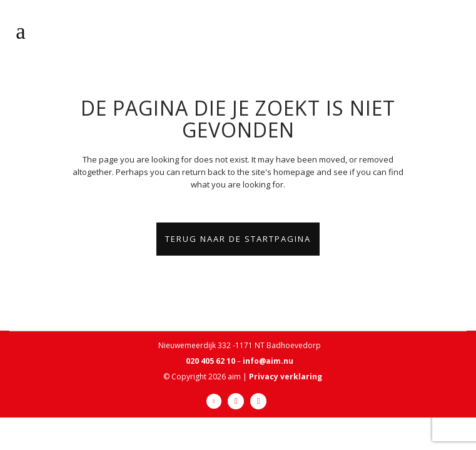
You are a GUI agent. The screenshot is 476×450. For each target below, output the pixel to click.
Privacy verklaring (286, 377)
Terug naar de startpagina (238, 239)
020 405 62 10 (210, 361)
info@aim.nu (268, 361)
